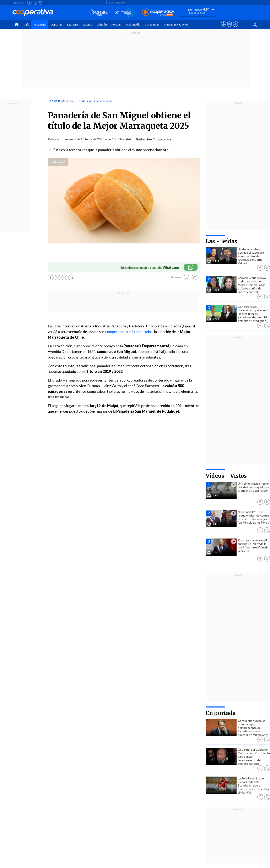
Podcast (116, 25)
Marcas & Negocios (176, 25)
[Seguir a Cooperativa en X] (35, 3)
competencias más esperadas (129, 332)
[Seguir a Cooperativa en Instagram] (40, 3)
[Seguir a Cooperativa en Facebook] (29, 3)
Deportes (56, 25)
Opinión (102, 25)
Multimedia (133, 25)
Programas (152, 25)
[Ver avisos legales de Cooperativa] (224, 28)
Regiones (73, 25)
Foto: (54, 162)
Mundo (88, 25)
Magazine (40, 25)
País (26, 25)
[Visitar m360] (229, 28)
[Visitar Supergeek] (235, 28)
